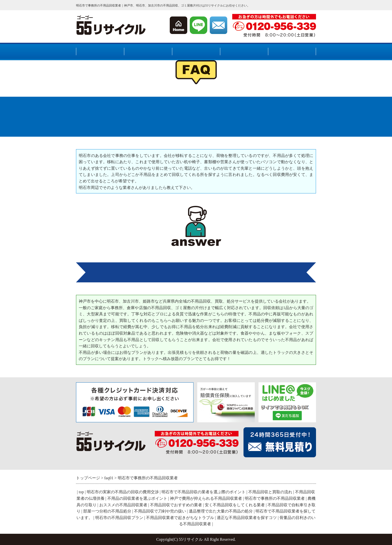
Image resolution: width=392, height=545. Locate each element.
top (81, 492)
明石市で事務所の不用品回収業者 (275, 498)
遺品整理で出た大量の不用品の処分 (221, 511)
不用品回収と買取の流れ (270, 492)
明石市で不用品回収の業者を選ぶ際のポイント (203, 492)
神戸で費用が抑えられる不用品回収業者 (206, 498)
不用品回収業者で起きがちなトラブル (180, 518)
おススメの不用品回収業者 (123, 505)
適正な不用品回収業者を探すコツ (247, 518)
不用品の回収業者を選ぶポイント (137, 498)
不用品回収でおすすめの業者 (176, 505)
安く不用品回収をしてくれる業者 (235, 505)
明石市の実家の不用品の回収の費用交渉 (123, 492)
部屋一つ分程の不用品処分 (107, 511)
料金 (244, 52)
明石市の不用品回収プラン (119, 518)
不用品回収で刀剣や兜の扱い (160, 511)
